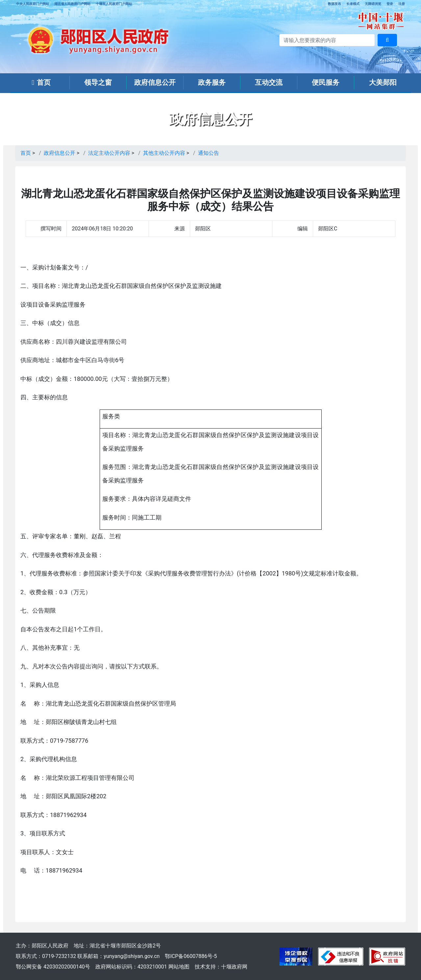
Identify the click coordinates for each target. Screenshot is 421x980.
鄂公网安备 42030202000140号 (53, 967)
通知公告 (209, 153)
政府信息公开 (155, 82)
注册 (402, 4)
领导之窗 (98, 82)
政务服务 (212, 82)
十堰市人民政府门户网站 (114, 4)
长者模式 (353, 4)
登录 (390, 4)
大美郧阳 (383, 82)
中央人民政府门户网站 (33, 4)
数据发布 (334, 4)
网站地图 (179, 967)
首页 (41, 82)
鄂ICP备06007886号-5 (191, 956)
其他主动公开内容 (164, 153)
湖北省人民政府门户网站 (72, 4)
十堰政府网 (234, 967)
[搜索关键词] (327, 40)
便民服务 (326, 82)
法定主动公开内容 (109, 153)
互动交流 (269, 82)
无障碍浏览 (373, 4)
